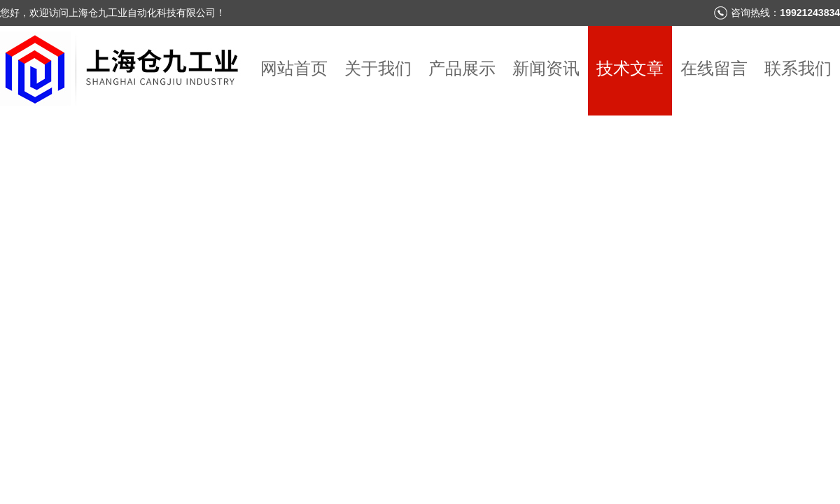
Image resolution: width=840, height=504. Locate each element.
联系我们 (798, 68)
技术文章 (630, 68)
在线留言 (714, 68)
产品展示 (462, 68)
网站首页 (294, 68)
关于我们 (378, 68)
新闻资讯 (546, 68)
